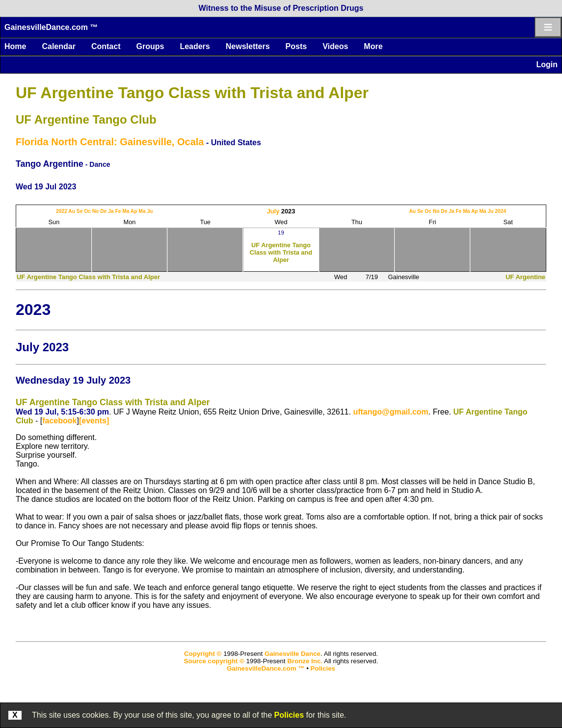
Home (15, 46)
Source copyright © (214, 661)
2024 (500, 211)
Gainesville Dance (293, 654)
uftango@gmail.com (390, 412)
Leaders (195, 46)
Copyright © (203, 654)
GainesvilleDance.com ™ (51, 27)
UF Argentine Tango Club (86, 119)
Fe (118, 211)
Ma (126, 211)
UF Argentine (525, 277)
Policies (289, 715)
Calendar (58, 46)
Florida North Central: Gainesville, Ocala (110, 142)
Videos (335, 46)
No (96, 211)
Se (80, 211)
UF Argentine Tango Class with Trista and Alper (192, 93)
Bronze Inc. (305, 661)
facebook (59, 421)
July (273, 211)
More (373, 46)
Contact (106, 46)
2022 (62, 211)
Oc (87, 211)
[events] (94, 421)
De (103, 211)
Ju (150, 211)
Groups (150, 46)
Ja (111, 211)
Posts (296, 46)
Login (547, 65)
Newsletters (248, 46)
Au (72, 211)
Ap (134, 211)
